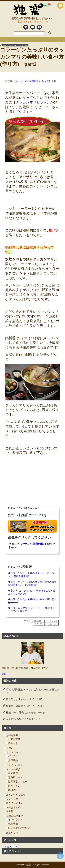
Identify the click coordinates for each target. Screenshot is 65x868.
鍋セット (53, 624)
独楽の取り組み (15, 816)
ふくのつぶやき (14, 45)
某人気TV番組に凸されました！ (23, 719)
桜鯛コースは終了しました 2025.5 (25, 706)
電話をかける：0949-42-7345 (32, 22)
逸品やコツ (12, 833)
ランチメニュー (15, 799)
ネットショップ (15, 752)
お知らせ (6, 45)
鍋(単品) (13, 790)
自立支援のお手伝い (19, 828)
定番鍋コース (15, 777)
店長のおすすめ (15, 803)
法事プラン (14, 786)
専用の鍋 (38, 544)
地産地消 (13, 824)
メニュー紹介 (13, 769)
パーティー (14, 756)
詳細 (4, 674)
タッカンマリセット (31, 102)
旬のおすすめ (23, 45)
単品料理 (13, 773)
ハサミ (25, 544)
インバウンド (15, 820)
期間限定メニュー (18, 782)
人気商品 (13, 760)
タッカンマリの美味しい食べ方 (32, 81)
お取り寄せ (14, 739)
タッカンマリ (51, 621)
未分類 (10, 812)
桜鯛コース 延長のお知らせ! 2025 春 (26, 713)
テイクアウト (40, 624)
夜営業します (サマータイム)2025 (24, 699)
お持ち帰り (37, 621)
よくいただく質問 (16, 795)
